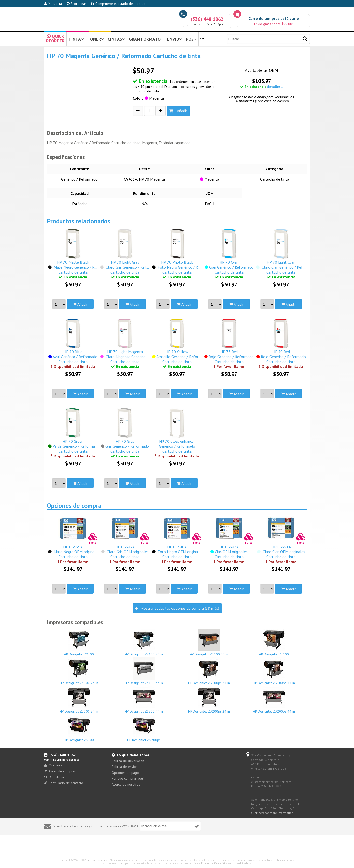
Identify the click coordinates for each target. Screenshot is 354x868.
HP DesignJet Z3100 (274, 643)
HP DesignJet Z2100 (79, 643)
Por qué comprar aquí (128, 778)
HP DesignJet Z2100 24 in (144, 643)
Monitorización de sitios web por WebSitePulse (226, 863)
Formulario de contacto (64, 783)
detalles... (275, 87)
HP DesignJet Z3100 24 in (79, 671)
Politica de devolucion (128, 761)
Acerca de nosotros (126, 784)
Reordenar (76, 4)
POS (191, 39)
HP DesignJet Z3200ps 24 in (209, 700)
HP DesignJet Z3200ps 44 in (274, 700)
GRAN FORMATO (146, 39)
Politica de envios (125, 767)
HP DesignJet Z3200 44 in (144, 700)
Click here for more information (272, 813)
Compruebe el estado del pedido (118, 4)
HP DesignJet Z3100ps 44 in (274, 671)
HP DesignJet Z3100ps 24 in (209, 671)
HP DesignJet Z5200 (79, 728)
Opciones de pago (125, 773)
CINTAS (116, 39)
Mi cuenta (53, 4)
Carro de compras (60, 771)
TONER (96, 39)
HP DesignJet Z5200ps (144, 728)
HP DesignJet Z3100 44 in (144, 671)
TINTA (76, 39)
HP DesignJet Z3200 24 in (79, 700)
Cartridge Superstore (98, 860)
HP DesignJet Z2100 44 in (209, 643)
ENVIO (175, 39)
